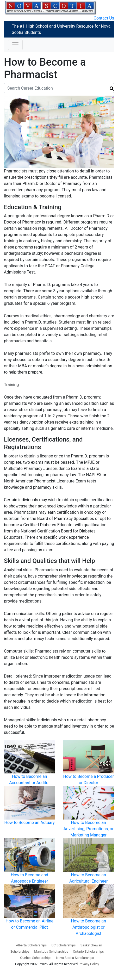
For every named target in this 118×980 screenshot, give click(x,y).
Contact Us (104, 18)
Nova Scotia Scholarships (75, 958)
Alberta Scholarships (31, 945)
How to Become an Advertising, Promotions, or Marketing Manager (89, 829)
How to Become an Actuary (30, 823)
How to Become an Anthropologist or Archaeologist (88, 927)
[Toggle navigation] (15, 45)
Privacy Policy (89, 964)
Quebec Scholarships (36, 958)
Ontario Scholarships (88, 951)
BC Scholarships (63, 945)
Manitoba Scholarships (51, 951)
